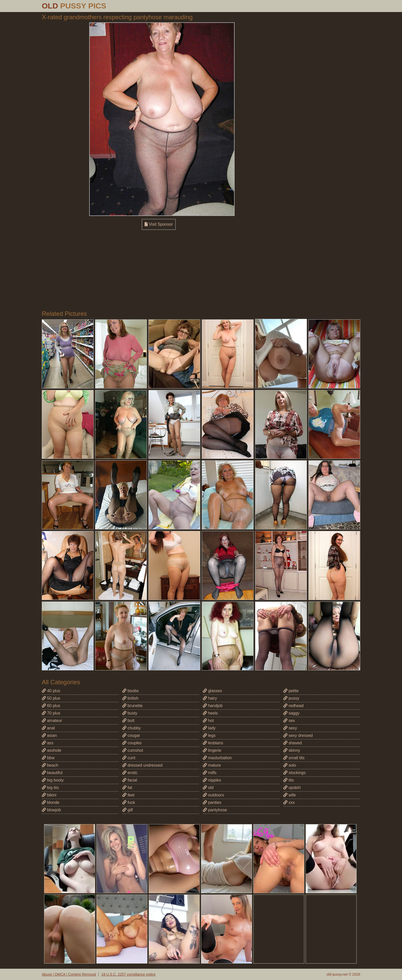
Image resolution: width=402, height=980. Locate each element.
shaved (293, 743)
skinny (292, 750)
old (208, 788)
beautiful (52, 773)
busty (130, 713)
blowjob (51, 810)
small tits (294, 758)
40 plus (51, 691)
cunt (129, 758)
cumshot (133, 750)
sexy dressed (298, 735)
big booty (53, 780)
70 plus (51, 713)
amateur (52, 721)
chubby (132, 728)
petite (291, 691)
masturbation (217, 758)
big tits (50, 788)
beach (50, 765)
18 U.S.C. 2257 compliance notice (128, 974)
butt (128, 721)
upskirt (292, 788)
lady (209, 728)
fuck (129, 802)
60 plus (51, 706)
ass (48, 743)
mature (212, 765)
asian (49, 735)
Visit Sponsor (159, 224)
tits (289, 780)
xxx (289, 802)
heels (210, 713)
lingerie (212, 750)
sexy (290, 728)
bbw (48, 758)
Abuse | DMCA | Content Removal (69, 974)
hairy (210, 698)
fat (127, 788)
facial (130, 780)
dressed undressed (142, 765)
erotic (130, 773)
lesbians (213, 743)
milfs (210, 773)
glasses (212, 691)
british (130, 698)
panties (212, 802)
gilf (128, 810)
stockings (294, 773)
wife (290, 795)
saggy (291, 713)
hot (208, 721)
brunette (132, 706)
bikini (49, 795)
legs (209, 735)
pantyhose (215, 810)
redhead (293, 706)
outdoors (213, 795)
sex (289, 721)
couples (132, 743)
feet (128, 795)
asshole (52, 750)
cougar (131, 735)
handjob (213, 706)
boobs (130, 691)
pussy (291, 698)
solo (290, 765)
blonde (51, 802)
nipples (212, 780)
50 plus (51, 698)
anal (48, 728)
